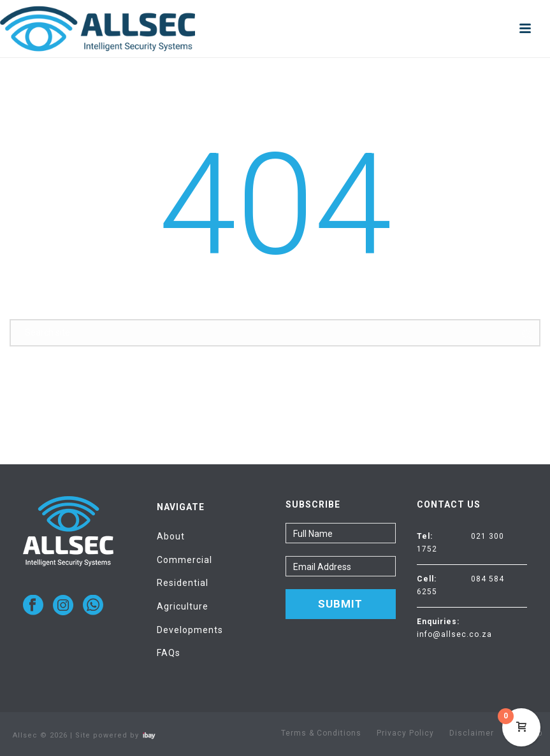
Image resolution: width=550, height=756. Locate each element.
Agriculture (183, 606)
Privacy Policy (405, 733)
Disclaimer (472, 733)
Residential (183, 583)
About (171, 536)
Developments (190, 630)
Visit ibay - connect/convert (149, 736)
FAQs (169, 653)
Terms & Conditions (321, 733)
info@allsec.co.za (454, 634)
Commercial (185, 560)
